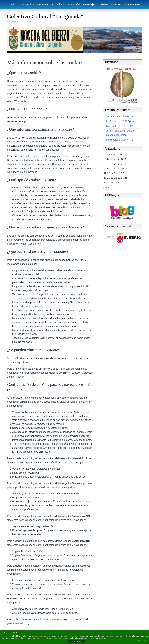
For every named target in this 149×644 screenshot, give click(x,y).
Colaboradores (132, 4)
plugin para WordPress (48, 619)
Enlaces (116, 4)
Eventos (103, 4)
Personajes (89, 4)
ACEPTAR (76, 642)
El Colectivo (27, 4)
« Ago (106, 187)
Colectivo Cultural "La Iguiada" (45, 16)
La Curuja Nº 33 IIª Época (120, 121)
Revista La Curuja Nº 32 (120, 126)
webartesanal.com (18, 623)
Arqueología (58, 4)
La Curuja (42, 4)
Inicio (14, 4)
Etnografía (74, 4)
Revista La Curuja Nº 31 (120, 140)
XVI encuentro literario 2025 (122, 116)
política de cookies (59, 638)
